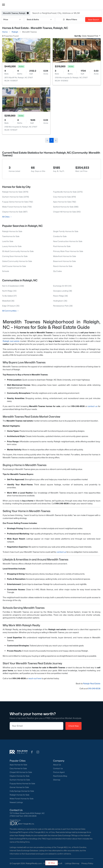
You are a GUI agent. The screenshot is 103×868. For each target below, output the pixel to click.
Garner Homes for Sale (19, 787)
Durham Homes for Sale (20, 780)
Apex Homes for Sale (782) (65, 202)
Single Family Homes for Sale (66, 231)
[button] (3, 5)
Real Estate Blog (60, 776)
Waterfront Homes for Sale (65, 256)
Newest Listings (16, 802)
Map (52, 863)
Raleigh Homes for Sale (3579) (15, 192)
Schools (6, 271)
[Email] (36, 726)
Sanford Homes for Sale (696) (66, 207)
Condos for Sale (60, 236)
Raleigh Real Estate (92, 683)
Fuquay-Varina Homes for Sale (22, 784)
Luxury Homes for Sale (12, 246)
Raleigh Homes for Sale (12, 231)
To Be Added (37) (9, 296)
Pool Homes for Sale (62, 246)
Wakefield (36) (8, 301)
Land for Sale (8, 241)
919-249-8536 (94, 688)
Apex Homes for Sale (18, 765)
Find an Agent (59, 772)
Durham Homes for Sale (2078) (16, 197)
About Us (57, 765)
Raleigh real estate (11, 341)
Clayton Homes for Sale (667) (15, 212)
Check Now (73, 726)
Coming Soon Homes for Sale (15, 256)
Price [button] (12, 20)
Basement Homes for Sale (65, 261)
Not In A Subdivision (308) (13, 286)
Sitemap (57, 780)
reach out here (35, 678)
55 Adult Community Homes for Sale (18, 251)
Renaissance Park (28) (63, 306)
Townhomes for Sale (11, 236)
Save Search (94, 20)
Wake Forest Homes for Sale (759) (17, 207)
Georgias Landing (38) (63, 291)
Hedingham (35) (60, 301)
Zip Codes (57, 271)
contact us (92, 406)
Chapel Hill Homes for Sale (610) (67, 212)
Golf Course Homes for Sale (14, 266)
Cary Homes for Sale (18, 768)
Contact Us (58, 768)
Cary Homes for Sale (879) (65, 197)
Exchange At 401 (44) (62, 286)
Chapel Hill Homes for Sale (21, 772)
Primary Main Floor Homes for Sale (68, 251)
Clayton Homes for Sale (20, 776)
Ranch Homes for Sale (63, 266)
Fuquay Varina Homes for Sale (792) (18, 202)
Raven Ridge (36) (60, 296)
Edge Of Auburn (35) (11, 306)
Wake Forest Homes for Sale (22, 799)
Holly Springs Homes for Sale (22, 791)
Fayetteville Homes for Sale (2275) (68, 192)
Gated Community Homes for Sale (17, 261)
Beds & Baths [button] (39, 20)
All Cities (7, 217)
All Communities (11, 311)
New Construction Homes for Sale (68, 241)
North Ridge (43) (9, 291)
